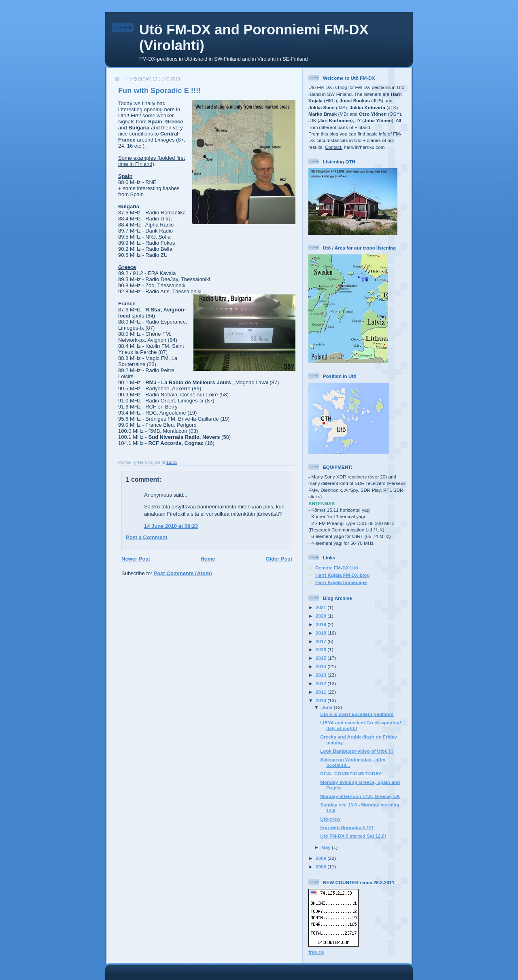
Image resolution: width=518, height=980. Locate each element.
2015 (322, 658)
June (328, 707)
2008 (322, 867)
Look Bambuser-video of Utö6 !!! (357, 751)
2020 (322, 616)
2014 (322, 666)
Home (208, 559)
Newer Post (136, 559)
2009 (322, 858)
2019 (322, 624)
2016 (322, 649)
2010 (322, 700)
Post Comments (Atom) (183, 573)
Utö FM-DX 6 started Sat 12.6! (353, 836)
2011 (322, 692)
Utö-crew (330, 819)
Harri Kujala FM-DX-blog (342, 575)
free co (316, 952)
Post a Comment (147, 537)
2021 (322, 607)
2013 (322, 675)
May (327, 847)
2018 (322, 633)
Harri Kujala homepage (341, 582)
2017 (322, 641)
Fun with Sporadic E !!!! (347, 827)
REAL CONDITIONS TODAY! (351, 774)
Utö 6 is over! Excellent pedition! (357, 714)
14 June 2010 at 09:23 (171, 526)
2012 (322, 683)
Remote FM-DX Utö (337, 568)
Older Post (279, 559)
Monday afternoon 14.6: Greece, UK (360, 796)
